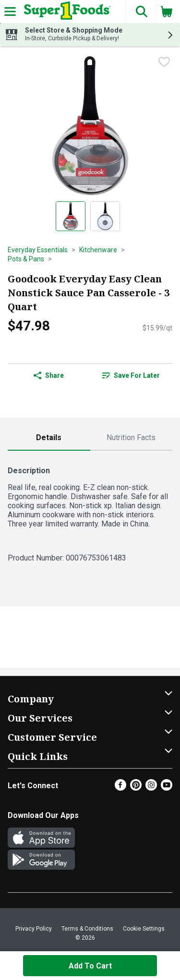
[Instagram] (151, 788)
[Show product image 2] (105, 216)
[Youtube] (167, 788)
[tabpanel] (90, 509)
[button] (141, 12)
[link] (132, 375)
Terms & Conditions (87, 929)
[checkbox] (164, 62)
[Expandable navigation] (10, 12)
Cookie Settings (144, 929)
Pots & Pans (26, 259)
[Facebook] (120, 788)
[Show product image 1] (71, 216)
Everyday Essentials (38, 250)
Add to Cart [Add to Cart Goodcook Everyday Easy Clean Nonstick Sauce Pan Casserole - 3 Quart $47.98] (90, 966)
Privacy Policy (34, 929)
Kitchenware (98, 250)
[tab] (49, 438)
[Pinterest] (136, 788)
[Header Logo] (66, 12)
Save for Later (131, 375)
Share (49, 375)
